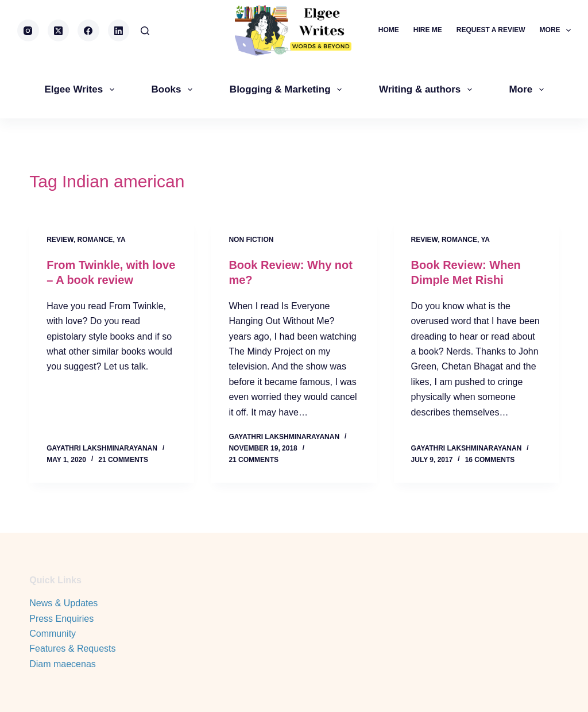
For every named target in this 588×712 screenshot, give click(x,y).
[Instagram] (28, 30)
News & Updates (63, 603)
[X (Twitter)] (59, 30)
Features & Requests (72, 649)
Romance (95, 240)
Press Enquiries (61, 619)
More (555, 30)
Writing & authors (428, 90)
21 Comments (123, 460)
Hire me (428, 30)
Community (53, 634)
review (60, 240)
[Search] (145, 31)
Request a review (491, 30)
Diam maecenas (63, 664)
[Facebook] (88, 30)
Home (389, 30)
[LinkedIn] (119, 30)
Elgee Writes (81, 90)
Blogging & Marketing (288, 90)
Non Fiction (251, 240)
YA (121, 240)
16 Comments (490, 460)
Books (174, 90)
